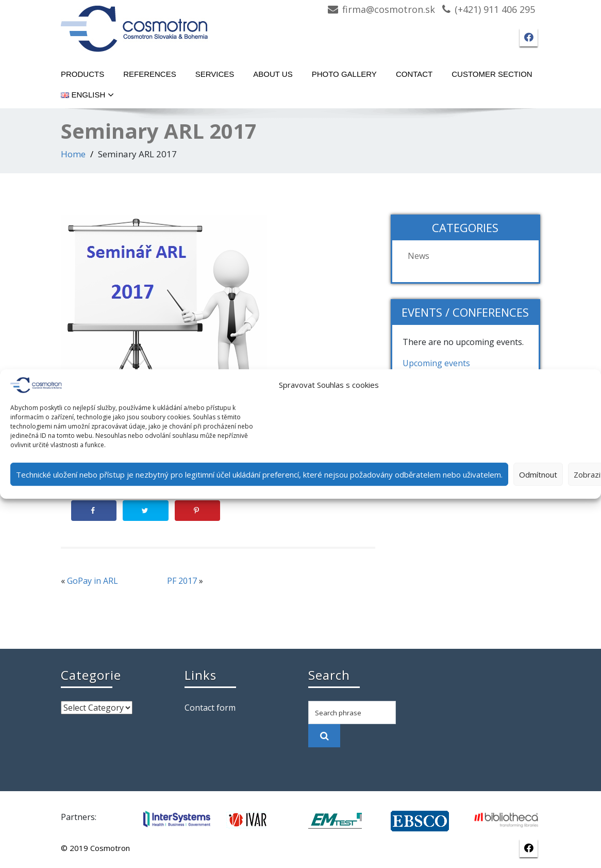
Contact (414, 74)
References (150, 74)
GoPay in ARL (93, 581)
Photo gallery (344, 74)
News (419, 256)
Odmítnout (538, 474)
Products (82, 74)
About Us (273, 74)
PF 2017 (182, 581)
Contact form (210, 708)
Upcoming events (436, 363)
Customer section (492, 74)
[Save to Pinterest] (197, 511)
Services (215, 74)
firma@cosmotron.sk (389, 9)
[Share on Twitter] (145, 511)
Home (73, 154)
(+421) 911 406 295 (495, 9)
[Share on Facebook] (94, 511)
